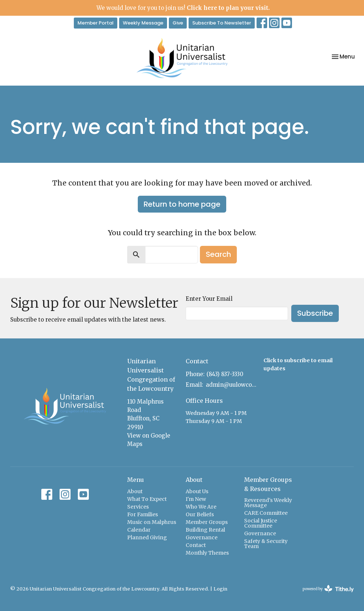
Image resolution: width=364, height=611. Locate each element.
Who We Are (201, 507)
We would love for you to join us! (183, 8)
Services (138, 507)
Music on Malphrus (152, 522)
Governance (202, 537)
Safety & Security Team (266, 544)
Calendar (139, 530)
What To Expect (147, 499)
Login (220, 589)
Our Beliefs (200, 514)
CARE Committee (266, 513)
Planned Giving (147, 537)
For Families (143, 514)
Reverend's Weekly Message (268, 503)
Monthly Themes (207, 553)
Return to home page (182, 204)
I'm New (196, 499)
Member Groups (207, 522)
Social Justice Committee (261, 523)
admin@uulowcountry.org (231, 385)
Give (178, 23)
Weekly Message (143, 23)
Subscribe (315, 313)
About (135, 491)
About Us (197, 491)
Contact (196, 545)
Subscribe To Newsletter (222, 23)
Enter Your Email (209, 299)
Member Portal (96, 23)
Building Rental (205, 530)
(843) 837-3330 (225, 374)
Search (218, 254)
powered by (328, 589)
